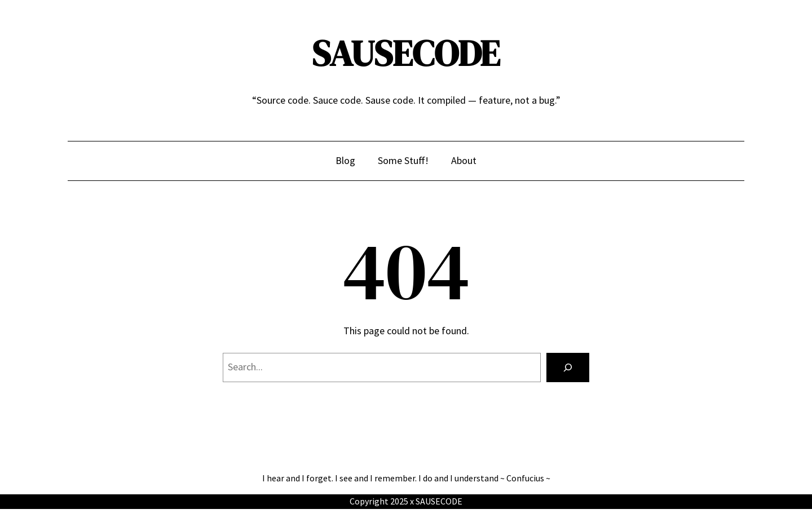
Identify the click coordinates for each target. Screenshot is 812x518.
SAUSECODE (406, 53)
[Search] (568, 368)
